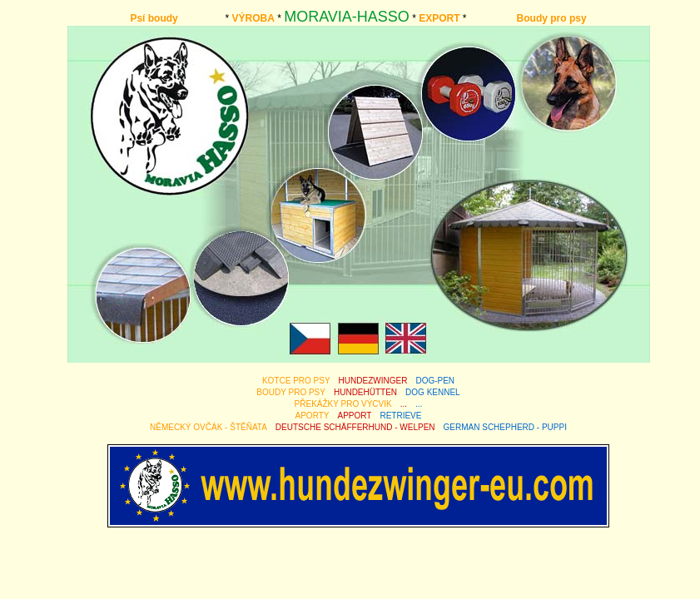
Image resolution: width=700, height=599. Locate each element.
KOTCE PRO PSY (296, 381)
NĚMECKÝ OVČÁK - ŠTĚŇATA (209, 427)
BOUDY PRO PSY (291, 392)
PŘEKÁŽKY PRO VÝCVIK (343, 404)
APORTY (313, 416)
